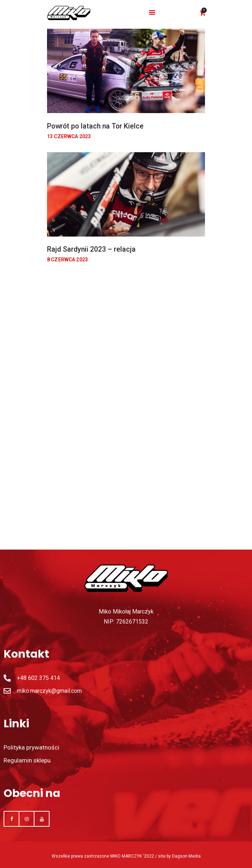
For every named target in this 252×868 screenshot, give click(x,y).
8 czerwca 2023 (67, 260)
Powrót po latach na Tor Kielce (95, 126)
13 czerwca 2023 (69, 136)
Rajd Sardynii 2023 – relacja (91, 249)
